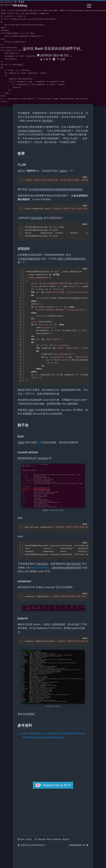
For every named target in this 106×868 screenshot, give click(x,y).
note (22, 839)
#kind (49, 839)
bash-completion (40, 568)
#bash (66, 839)
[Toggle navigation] (89, 6)
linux (29, 839)
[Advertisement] (53, 810)
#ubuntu (57, 839)
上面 (40, 442)
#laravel (42, 839)
